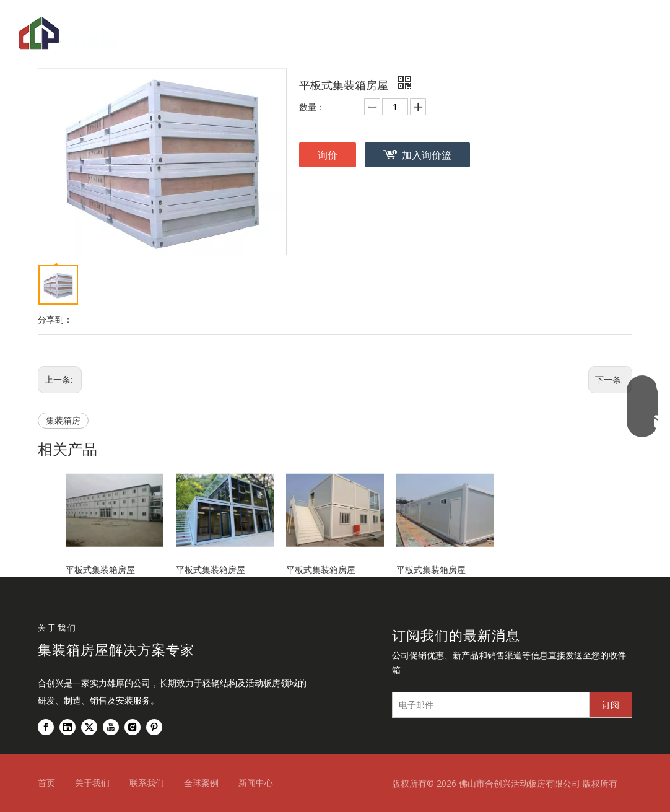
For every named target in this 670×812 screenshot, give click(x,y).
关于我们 (92, 783)
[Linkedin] (67, 727)
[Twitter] (89, 727)
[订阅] (611, 705)
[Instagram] (133, 727)
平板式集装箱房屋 (100, 570)
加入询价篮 (427, 155)
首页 (46, 783)
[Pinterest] (154, 727)
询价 (328, 155)
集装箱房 (63, 420)
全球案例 (201, 783)
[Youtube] (111, 727)
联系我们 (147, 783)
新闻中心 (256, 783)
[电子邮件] (488, 705)
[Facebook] (46, 727)
